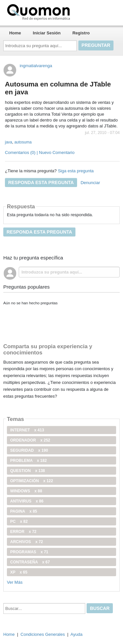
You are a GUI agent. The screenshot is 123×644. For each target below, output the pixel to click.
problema (29, 461)
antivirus (27, 501)
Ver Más (15, 582)
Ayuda (77, 634)
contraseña (30, 562)
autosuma (23, 142)
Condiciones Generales (43, 634)
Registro (81, 33)
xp (19, 572)
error (23, 532)
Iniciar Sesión (47, 33)
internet (27, 430)
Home (15, 33)
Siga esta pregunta (76, 171)
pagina (24, 511)
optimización (32, 481)
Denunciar (90, 183)
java (9, 142)
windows (26, 491)
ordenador (30, 440)
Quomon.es (59, 11)
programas (29, 552)
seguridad (29, 450)
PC (19, 521)
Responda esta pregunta (41, 182)
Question (28, 471)
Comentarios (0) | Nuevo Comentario (40, 152)
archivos (27, 542)
